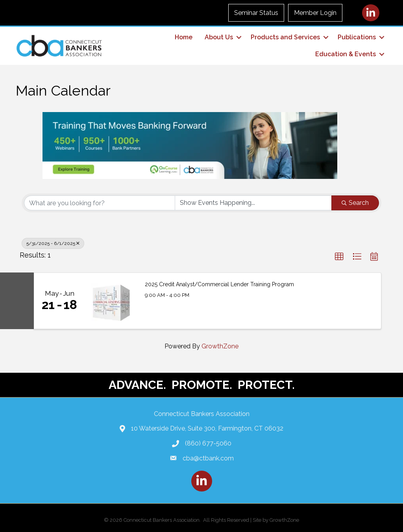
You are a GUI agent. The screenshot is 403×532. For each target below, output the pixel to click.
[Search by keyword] (100, 203)
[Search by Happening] (253, 203)
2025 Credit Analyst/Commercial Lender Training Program (219, 284)
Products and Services (285, 37)
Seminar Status (256, 13)
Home (184, 37)
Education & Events (346, 54)
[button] (339, 257)
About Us (219, 37)
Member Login (315, 13)
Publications (357, 37)
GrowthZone (220, 346)
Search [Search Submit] (355, 203)
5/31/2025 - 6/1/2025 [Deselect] (53, 243)
